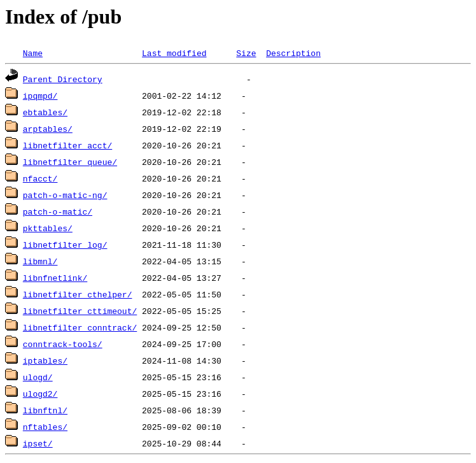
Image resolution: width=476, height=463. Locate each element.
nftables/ (45, 427)
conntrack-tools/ (63, 344)
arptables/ (48, 129)
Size (246, 53)
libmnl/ (40, 261)
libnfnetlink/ (55, 278)
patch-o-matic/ (58, 211)
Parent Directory (63, 79)
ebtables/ (45, 112)
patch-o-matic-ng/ (65, 195)
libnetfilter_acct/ (67, 145)
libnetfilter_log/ (65, 245)
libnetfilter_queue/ (70, 162)
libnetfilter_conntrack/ (80, 327)
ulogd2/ (40, 394)
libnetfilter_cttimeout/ (80, 311)
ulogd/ (38, 377)
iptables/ (45, 360)
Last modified (174, 53)
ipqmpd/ (40, 96)
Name (33, 53)
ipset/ (38, 443)
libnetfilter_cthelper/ (78, 294)
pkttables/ (48, 228)
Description (293, 53)
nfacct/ (40, 178)
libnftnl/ (45, 410)
